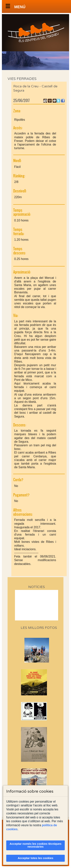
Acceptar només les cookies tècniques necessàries (36, 845)
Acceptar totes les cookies (36, 858)
